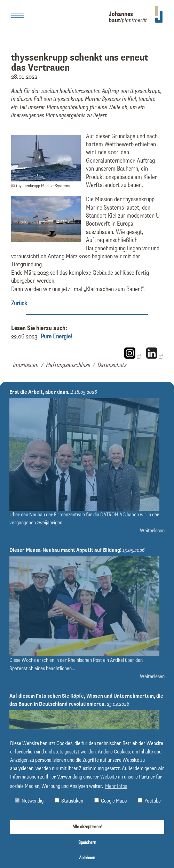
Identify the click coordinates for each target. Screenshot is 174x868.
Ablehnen (87, 858)
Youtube (149, 801)
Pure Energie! (56, 337)
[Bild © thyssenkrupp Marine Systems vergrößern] (46, 180)
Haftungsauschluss (68, 365)
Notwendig (29, 801)
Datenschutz (112, 365)
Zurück (19, 304)
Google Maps (110, 801)
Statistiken (69, 801)
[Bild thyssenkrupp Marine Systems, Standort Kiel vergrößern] (46, 241)
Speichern (87, 843)
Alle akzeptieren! (87, 827)
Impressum (25, 365)
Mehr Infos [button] (116, 787)
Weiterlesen (152, 531)
